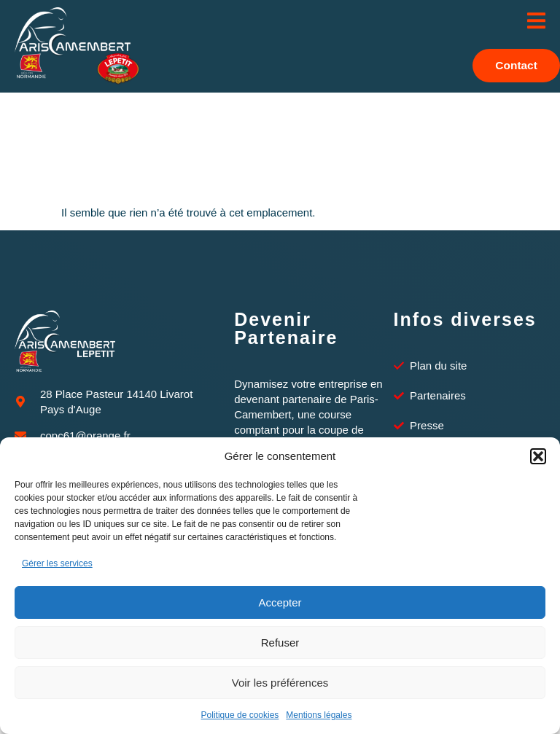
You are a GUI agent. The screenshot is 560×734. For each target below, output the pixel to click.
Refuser (280, 643)
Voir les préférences (280, 683)
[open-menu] (536, 22)
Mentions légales (319, 715)
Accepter (280, 602)
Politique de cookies (240, 715)
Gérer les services (57, 563)
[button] (538, 456)
